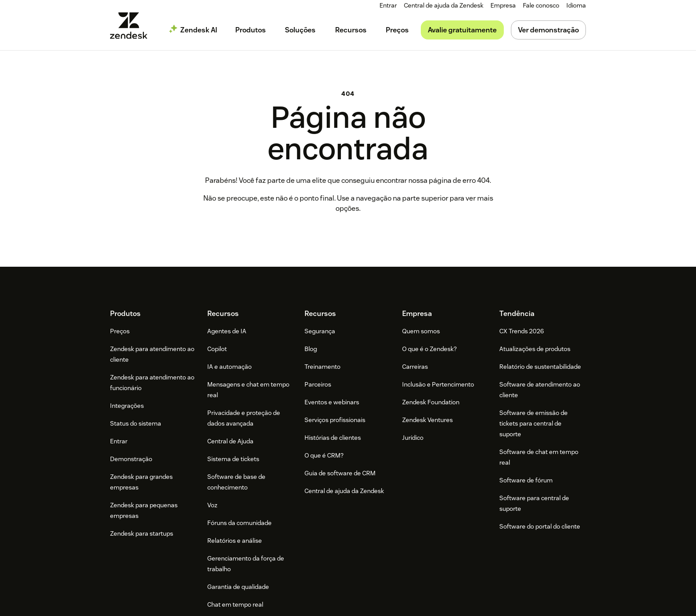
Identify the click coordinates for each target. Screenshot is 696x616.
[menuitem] (503, 6)
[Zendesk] (348, 516)
